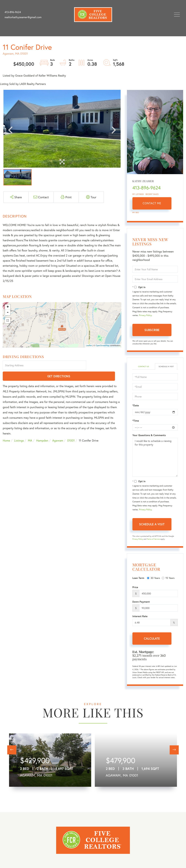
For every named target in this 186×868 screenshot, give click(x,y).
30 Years (153, 581)
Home (6, 430)
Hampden (42, 430)
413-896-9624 (13, 12)
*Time (136, 424)
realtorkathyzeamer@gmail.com (23, 17)
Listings (19, 430)
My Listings (138, 194)
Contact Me (152, 203)
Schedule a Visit (166, 368)
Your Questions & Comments (149, 439)
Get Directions (104, 366)
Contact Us (143, 367)
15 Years (168, 581)
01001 (71, 430)
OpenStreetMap (102, 346)
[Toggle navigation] (177, 15)
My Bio (136, 213)
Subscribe (152, 330)
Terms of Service (153, 543)
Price (135, 591)
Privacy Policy (145, 315)
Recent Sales (152, 194)
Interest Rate (140, 620)
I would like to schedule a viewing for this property (155, 461)
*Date (136, 409)
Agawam (58, 430)
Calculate (152, 642)
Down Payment (141, 605)
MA (30, 430)
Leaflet (89, 346)
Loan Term (138, 582)
